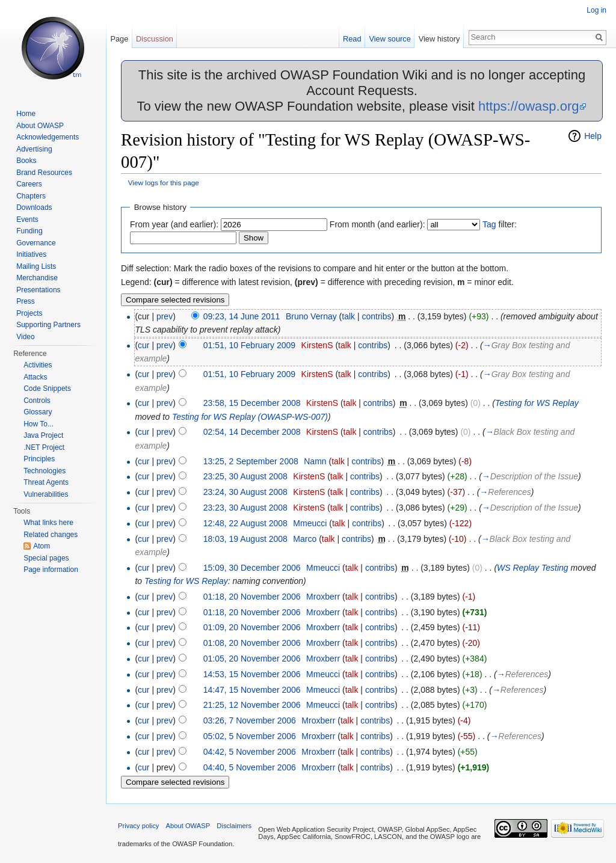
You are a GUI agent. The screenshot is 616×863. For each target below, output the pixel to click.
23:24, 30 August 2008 (245, 492)
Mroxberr (323, 597)
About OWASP (40, 126)
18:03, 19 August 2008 (245, 539)
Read (352, 39)
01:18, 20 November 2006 (252, 597)
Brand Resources (44, 173)
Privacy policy (138, 826)
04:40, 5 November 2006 (250, 767)
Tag (489, 224)
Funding (29, 231)
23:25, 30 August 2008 (245, 476)
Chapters (31, 196)
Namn (315, 461)
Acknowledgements (48, 137)
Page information (51, 570)
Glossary (38, 412)
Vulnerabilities (46, 494)
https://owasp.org (529, 106)
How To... (38, 424)
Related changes (51, 535)
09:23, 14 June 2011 (242, 316)
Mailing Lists (36, 266)
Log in (596, 10)
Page (119, 39)
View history (439, 39)
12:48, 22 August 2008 (245, 523)
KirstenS (317, 345)
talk (348, 316)
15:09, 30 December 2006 (252, 568)
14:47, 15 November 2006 (252, 690)
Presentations (38, 290)
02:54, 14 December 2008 (252, 432)
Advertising (34, 149)
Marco (305, 539)
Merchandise (37, 278)
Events (27, 220)
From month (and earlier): (377, 224)
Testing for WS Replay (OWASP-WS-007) (250, 417)
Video (25, 337)
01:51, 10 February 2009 (249, 345)
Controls (37, 401)
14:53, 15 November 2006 (252, 674)
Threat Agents (46, 482)
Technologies (45, 471)
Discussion (155, 39)
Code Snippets (47, 389)
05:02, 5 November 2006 (250, 736)
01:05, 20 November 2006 (252, 659)
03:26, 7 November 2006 (250, 720)
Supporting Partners (48, 325)
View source (390, 39)
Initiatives (31, 254)
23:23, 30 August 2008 (245, 508)
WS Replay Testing (533, 568)
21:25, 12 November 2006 (252, 705)
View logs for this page (164, 183)
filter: (500, 224)
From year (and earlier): (174, 224)
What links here (48, 523)
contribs (377, 316)
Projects (29, 313)
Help (593, 136)
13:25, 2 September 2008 (251, 461)
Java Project (43, 435)
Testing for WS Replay (537, 403)
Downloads (34, 207)
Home (26, 114)
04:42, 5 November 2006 (250, 752)
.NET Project (44, 447)
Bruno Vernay (311, 316)
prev (165, 316)
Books (26, 161)
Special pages (46, 558)
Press (26, 301)
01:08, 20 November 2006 (252, 643)
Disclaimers (234, 826)
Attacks (35, 377)
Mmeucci (310, 523)
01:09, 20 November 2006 (252, 627)
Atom (42, 546)
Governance (36, 243)
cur (143, 345)
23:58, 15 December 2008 (252, 403)
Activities (38, 365)
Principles (39, 459)
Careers (29, 184)
